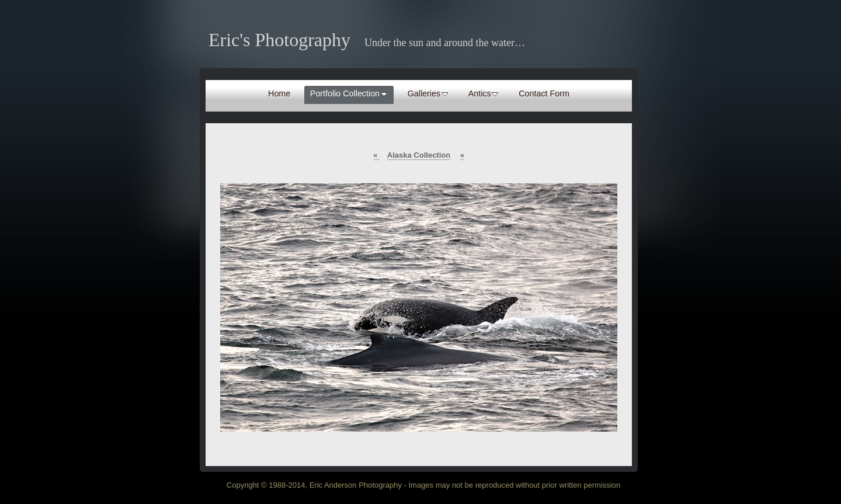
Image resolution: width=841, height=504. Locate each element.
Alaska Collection (419, 155)
